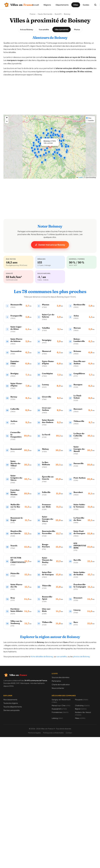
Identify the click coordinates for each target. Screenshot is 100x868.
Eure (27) (58, 14)
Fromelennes (60, 712)
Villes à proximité (62, 29)
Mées (80, 718)
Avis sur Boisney (27, 29)
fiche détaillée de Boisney (42, 656)
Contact (69, 733)
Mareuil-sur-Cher (61, 705)
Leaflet (80, 178)
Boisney (67, 14)
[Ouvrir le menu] (100, 5)
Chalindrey (82, 705)
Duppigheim (59, 709)
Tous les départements (13, 707)
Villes (76, 5)
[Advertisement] (50, 97)
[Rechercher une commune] (95, 5)
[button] (44, 149)
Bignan (81, 709)
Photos (77, 29)
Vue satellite (44, 29)
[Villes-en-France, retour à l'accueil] (15, 5)
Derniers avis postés (12, 710)
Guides (86, 5)
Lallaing (57, 718)
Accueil (36, 5)
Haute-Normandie (45, 14)
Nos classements (10, 699)
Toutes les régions (11, 703)
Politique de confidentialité (53, 733)
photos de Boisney (81, 656)
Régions (47, 5)
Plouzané (82, 700)
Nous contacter (58, 688)
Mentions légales (34, 733)
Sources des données (61, 677)
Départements (62, 5)
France (33, 14)
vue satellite (62, 656)
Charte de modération (61, 684)
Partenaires (56, 681)
